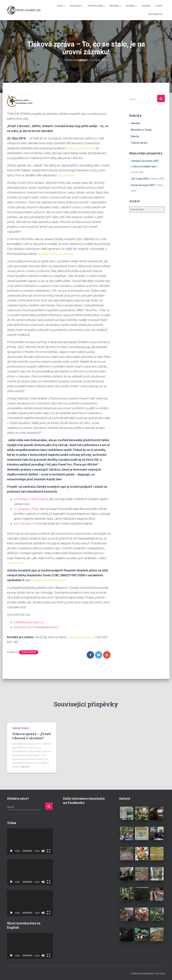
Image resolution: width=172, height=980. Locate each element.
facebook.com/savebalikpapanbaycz (38, 626)
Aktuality (135, 123)
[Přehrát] (11, 850)
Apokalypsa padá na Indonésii (57, 253)
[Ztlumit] (43, 850)
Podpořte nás (16, 562)
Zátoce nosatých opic (82, 148)
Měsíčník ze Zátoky (141, 130)
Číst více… (26, 766)
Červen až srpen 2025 (143, 185)
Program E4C (155, 14)
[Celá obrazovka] (49, 850)
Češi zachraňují (67, 175)
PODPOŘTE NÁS (96, 6)
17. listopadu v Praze (27, 508)
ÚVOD (61, 6)
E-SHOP (159, 6)
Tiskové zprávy (29, 651)
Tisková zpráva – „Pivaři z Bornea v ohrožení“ (31, 735)
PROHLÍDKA (76, 6)
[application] (30, 840)
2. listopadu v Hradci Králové (32, 499)
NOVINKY (131, 6)
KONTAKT (146, 6)
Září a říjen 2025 (140, 179)
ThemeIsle (159, 973)
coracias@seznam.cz (81, 636)
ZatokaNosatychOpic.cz (29, 621)
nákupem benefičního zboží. (50, 580)
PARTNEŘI (115, 6)
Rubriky (135, 136)
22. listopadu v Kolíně (30, 523)
